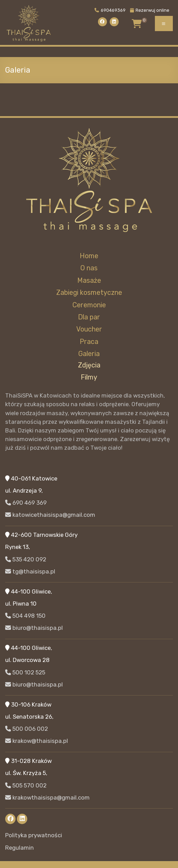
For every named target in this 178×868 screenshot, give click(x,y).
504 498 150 (25, 616)
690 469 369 (26, 503)
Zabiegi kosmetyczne (89, 293)
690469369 (110, 10)
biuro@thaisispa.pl (34, 628)
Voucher (89, 329)
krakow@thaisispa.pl (37, 741)
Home (89, 256)
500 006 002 (27, 729)
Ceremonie (89, 305)
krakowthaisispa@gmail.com (47, 797)
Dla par (89, 317)
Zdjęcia (89, 365)
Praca (89, 342)
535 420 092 (26, 559)
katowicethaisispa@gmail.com (50, 515)
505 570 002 (26, 785)
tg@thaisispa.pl (30, 571)
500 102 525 (25, 672)
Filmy (89, 377)
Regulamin (19, 848)
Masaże (89, 281)
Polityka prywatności (34, 835)
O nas (89, 268)
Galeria (89, 354)
